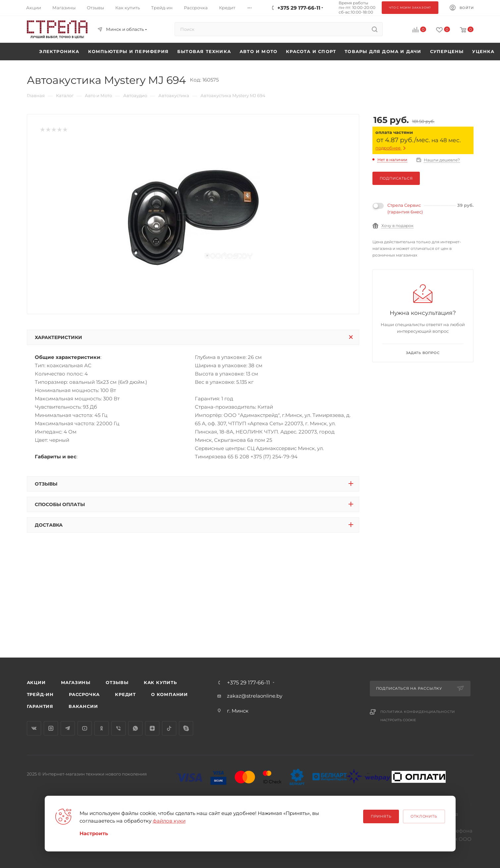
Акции (36, 682)
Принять (381, 816)
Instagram (51, 728)
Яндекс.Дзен (152, 728)
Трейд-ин (40, 694)
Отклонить (424, 816)
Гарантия (40, 706)
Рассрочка (84, 694)
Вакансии (83, 706)
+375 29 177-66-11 (249, 683)
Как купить (160, 682)
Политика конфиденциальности (418, 712)
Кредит (125, 694)
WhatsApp (135, 728)
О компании (169, 694)
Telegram (68, 728)
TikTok (169, 728)
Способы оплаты (60, 504)
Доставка (49, 525)
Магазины (76, 682)
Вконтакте (34, 728)
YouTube (85, 728)
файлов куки (169, 821)
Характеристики (58, 337)
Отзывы (46, 484)
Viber (118, 728)
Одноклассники (102, 728)
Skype (186, 728)
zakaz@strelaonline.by (255, 696)
